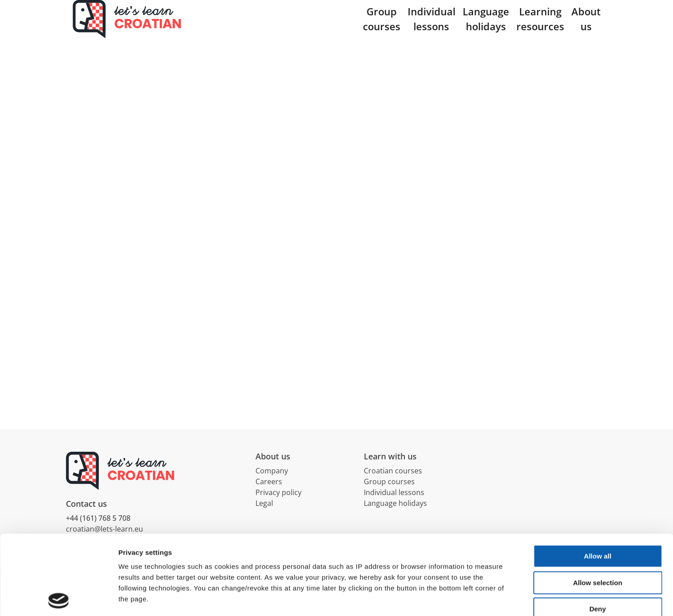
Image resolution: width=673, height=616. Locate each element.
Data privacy (140, 555)
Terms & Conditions (201, 555)
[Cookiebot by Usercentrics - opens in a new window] (58, 598)
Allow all (598, 477)
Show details (474, 598)
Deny (598, 530)
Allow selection (597, 503)
